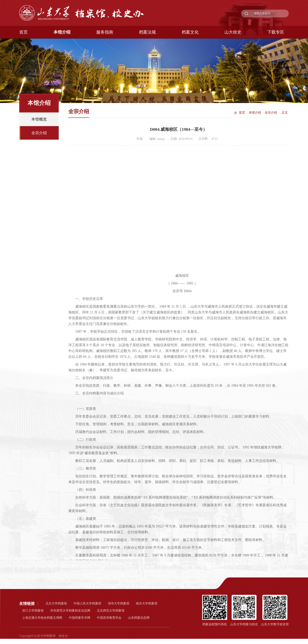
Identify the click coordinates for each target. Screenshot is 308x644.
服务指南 (105, 32)
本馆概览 (39, 120)
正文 (285, 113)
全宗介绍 (39, 134)
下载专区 (276, 32)
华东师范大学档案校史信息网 (70, 611)
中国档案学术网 (80, 618)
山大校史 (233, 32)
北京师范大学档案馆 (111, 611)
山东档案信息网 (139, 618)
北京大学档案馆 (56, 603)
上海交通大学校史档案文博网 (42, 618)
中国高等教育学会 (109, 618)
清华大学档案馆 (119, 603)
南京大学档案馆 (147, 603)
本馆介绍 (62, 32)
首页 (23, 32)
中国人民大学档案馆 (87, 603)
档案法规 (147, 32)
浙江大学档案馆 (33, 611)
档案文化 (190, 32)
